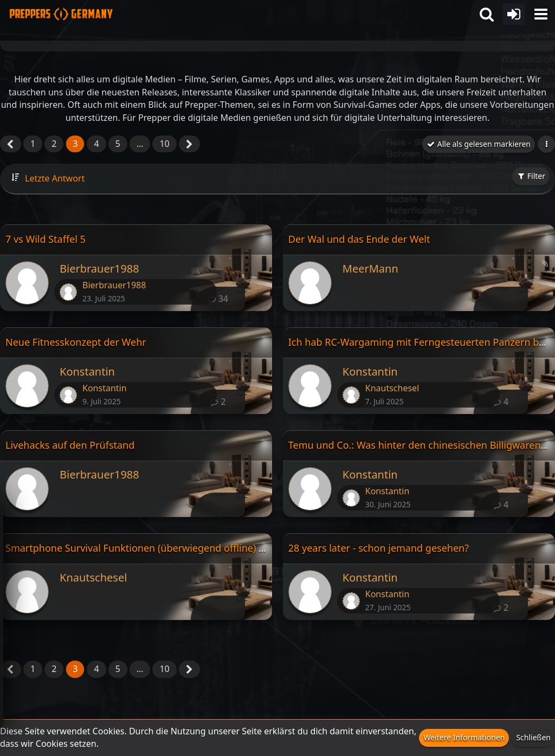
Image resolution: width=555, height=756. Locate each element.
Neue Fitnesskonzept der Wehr (76, 342)
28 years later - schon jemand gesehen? (379, 548)
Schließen (533, 737)
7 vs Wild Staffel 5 (46, 239)
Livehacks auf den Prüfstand (70, 445)
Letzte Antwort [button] (55, 178)
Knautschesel (392, 388)
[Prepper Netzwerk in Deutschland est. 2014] (61, 11)
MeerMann (370, 269)
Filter (531, 176)
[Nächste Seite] (189, 145)
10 (164, 144)
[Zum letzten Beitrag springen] (68, 292)
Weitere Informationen (464, 737)
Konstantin (87, 371)
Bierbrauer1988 (99, 269)
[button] (541, 14)
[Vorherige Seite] (11, 145)
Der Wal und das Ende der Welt (359, 239)
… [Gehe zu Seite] (140, 144)
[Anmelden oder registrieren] (514, 14)
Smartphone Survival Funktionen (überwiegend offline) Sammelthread (166, 548)
